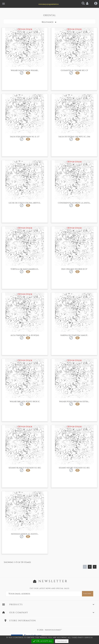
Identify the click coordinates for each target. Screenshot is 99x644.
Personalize (62, 641)
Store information (23, 621)
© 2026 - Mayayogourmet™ (49, 630)
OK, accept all (42, 641)
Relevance (49, 22)
